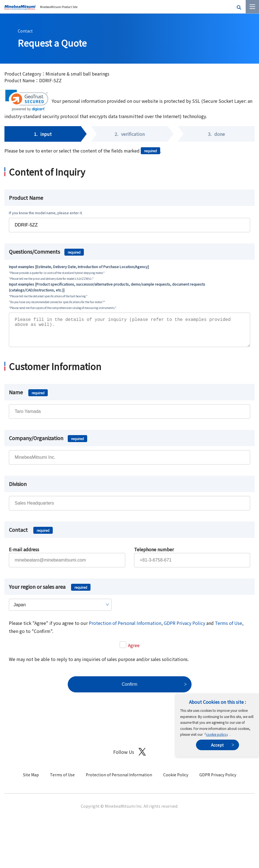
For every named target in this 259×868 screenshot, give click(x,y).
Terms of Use (228, 628)
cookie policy (216, 734)
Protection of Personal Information (125, 628)
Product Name (26, 198)
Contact (25, 31)
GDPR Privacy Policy (184, 628)
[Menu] (252, 7)
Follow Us (129, 757)
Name (28, 398)
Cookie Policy (176, 780)
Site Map (31, 780)
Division (18, 489)
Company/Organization (48, 443)
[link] (27, 100)
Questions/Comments (46, 251)
